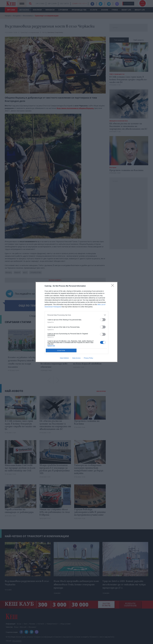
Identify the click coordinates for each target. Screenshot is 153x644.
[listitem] (76, 315)
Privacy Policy (88, 358)
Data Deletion (64, 358)
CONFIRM (61, 351)
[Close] (113, 286)
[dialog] (76, 322)
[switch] (103, 320)
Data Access (76, 358)
